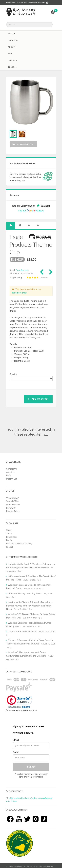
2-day (9, 534)
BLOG (11, 54)
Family (9, 540)
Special (10, 547)
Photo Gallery (23, 144)
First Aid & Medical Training (19, 544)
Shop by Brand (13, 505)
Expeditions (12, 537)
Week (9, 530)
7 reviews (37, 278)
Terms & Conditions (35, 866)
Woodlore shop (19, 293)
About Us (11, 472)
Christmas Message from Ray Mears (25, 593)
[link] (20, 702)
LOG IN (13, 67)
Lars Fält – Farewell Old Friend (22, 631)
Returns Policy (13, 511)
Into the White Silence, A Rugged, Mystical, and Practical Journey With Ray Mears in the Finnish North (29, 606)
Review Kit (11, 508)
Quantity (13, 374)
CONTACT (13, 60)
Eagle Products (22, 270)
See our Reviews (31, 210)
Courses (13, 40)
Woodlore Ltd (19, 866)
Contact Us (11, 469)
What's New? (13, 498)
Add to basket (38, 399)
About (12, 47)
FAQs (9, 475)
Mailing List (12, 479)
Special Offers (13, 501)
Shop (11, 34)
